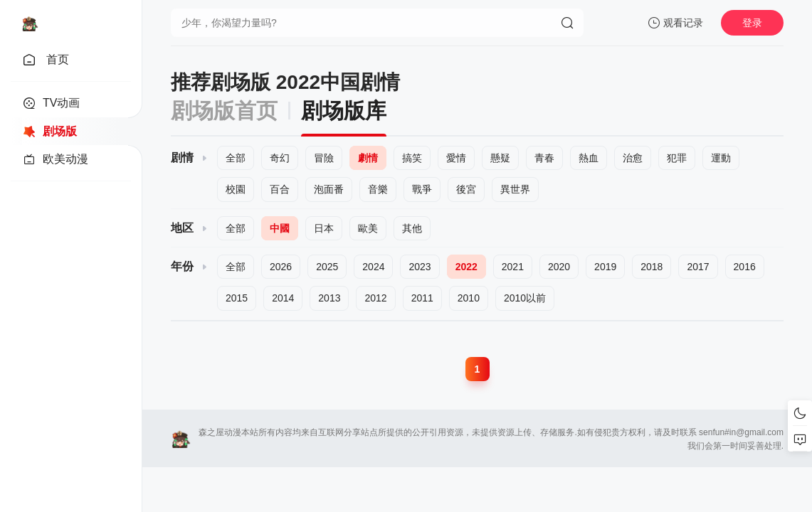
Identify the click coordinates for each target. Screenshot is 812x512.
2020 (559, 267)
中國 (280, 228)
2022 (466, 267)
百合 (280, 189)
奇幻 (280, 158)
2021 (513, 267)
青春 (544, 158)
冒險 (324, 158)
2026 (281, 267)
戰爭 (422, 189)
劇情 (368, 158)
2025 (327, 267)
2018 (652, 267)
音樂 (378, 189)
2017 (698, 267)
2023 (420, 267)
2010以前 (525, 298)
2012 (375, 298)
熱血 (589, 158)
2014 (283, 298)
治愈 (633, 158)
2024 (373, 267)
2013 (329, 298)
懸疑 (500, 158)
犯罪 (677, 158)
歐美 (368, 228)
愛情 (456, 158)
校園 (236, 189)
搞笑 (412, 158)
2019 (605, 267)
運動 (721, 158)
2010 (469, 298)
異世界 (515, 189)
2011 (422, 298)
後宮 (466, 189)
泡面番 (329, 189)
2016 (745, 267)
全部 (236, 158)
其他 (412, 228)
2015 (237, 298)
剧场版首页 (224, 111)
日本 (324, 228)
